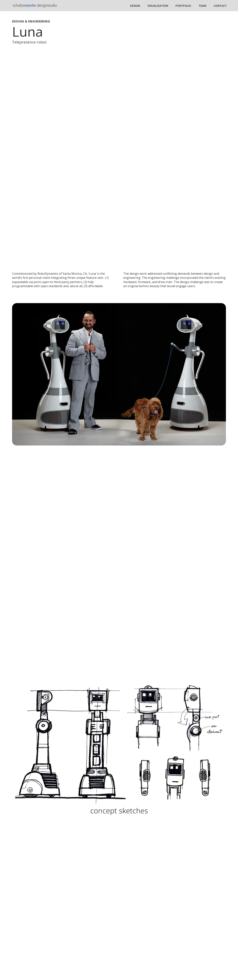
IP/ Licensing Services (101, 938)
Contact (92, 962)
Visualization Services (102, 932)
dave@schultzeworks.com (179, 940)
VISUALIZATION (158, 6)
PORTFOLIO (183, 6)
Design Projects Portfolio (104, 921)
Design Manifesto (99, 944)
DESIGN (135, 6)
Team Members (97, 950)
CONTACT (220, 6)
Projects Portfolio (202, 772)
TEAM (202, 6)
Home (90, 915)
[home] (35, 5)
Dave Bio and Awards (101, 956)
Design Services (97, 926)
